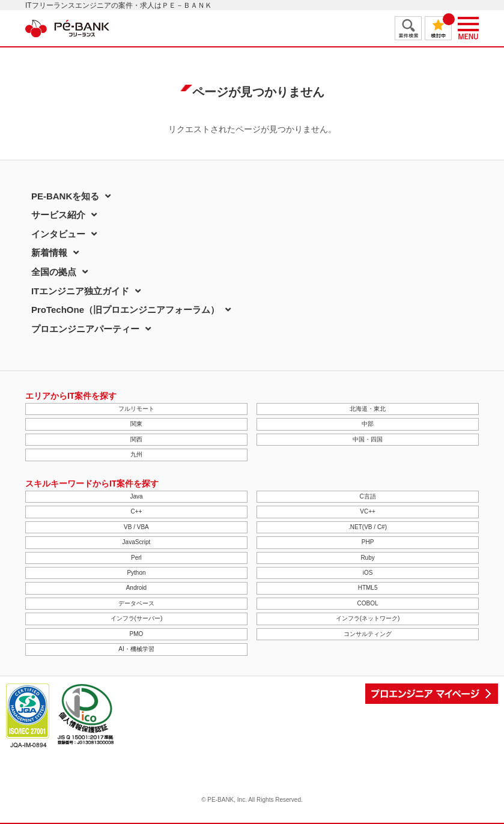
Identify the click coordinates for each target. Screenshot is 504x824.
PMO (137, 634)
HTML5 (368, 588)
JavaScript (137, 542)
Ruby (367, 558)
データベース (136, 603)
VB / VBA (136, 527)
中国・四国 (368, 439)
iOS (368, 573)
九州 (136, 454)
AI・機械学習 (136, 649)
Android (136, 588)
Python (136, 573)
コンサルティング (368, 634)
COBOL (368, 603)
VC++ (368, 511)
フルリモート (136, 409)
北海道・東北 (368, 409)
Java (136, 496)
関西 (136, 439)
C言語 (367, 496)
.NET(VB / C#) (368, 527)
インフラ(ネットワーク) (368, 618)
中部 (368, 424)
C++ (136, 511)
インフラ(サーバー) (137, 618)
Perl (136, 558)
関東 (136, 424)
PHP (368, 542)
